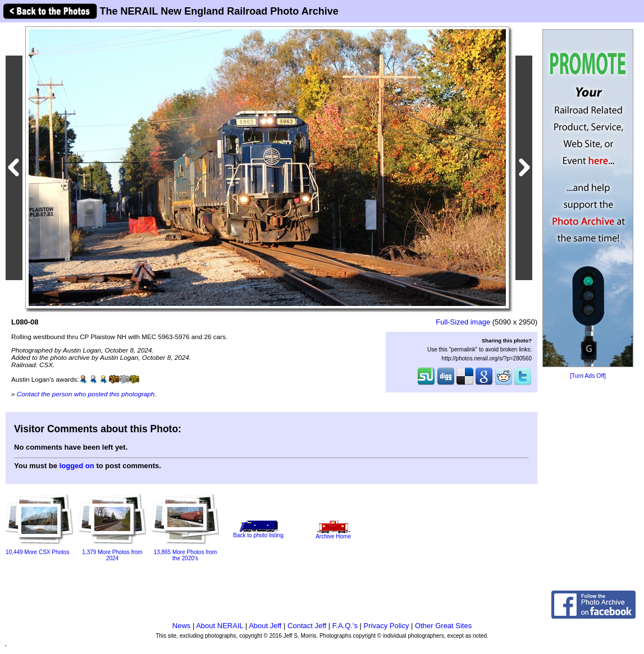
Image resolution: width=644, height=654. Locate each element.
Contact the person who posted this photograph (86, 394)
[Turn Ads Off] (588, 376)
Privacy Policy (387, 626)
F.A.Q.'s (345, 626)
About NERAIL (220, 626)
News (182, 626)
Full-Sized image (463, 322)
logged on (77, 466)
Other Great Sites (443, 626)
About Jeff (265, 626)
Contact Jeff (307, 626)
